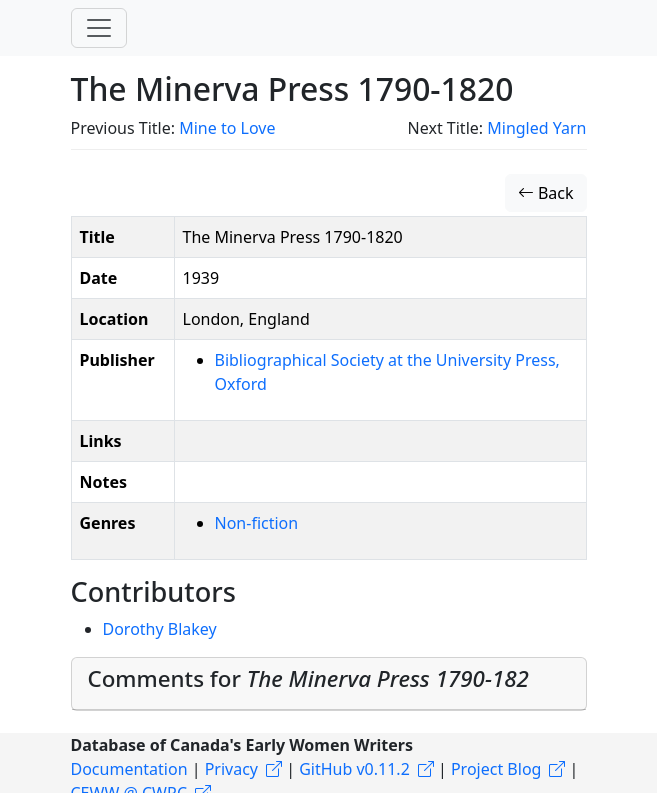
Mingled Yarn (536, 128)
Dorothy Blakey (160, 629)
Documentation (129, 769)
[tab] (329, 684)
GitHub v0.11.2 (354, 769)
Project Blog (496, 769)
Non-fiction (257, 523)
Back (546, 193)
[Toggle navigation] (99, 28)
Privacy (231, 769)
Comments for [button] (308, 678)
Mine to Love (227, 128)
